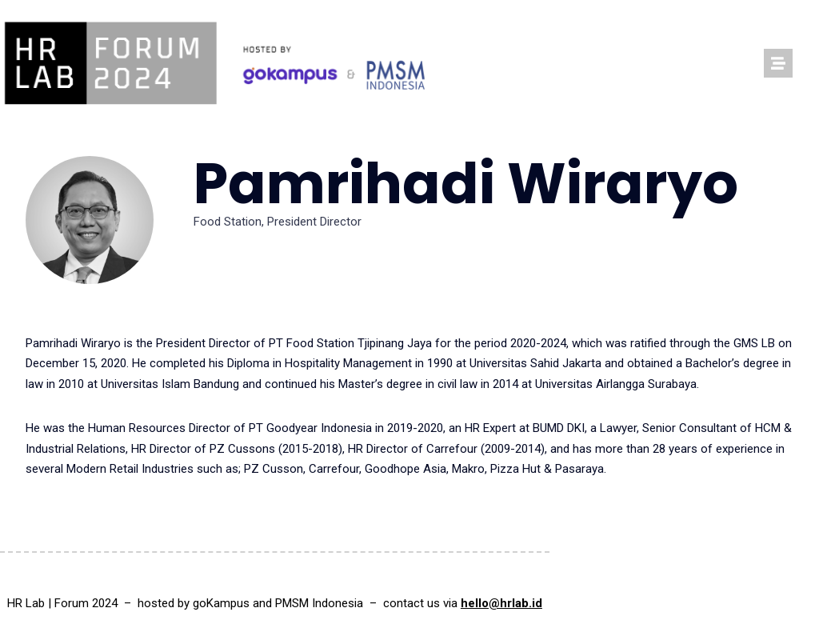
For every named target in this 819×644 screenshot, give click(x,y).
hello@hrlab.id (501, 603)
